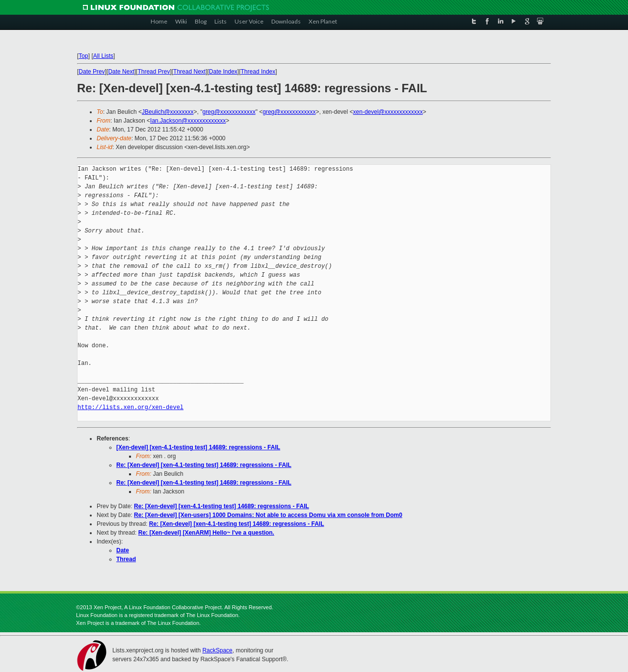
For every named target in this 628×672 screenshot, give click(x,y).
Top (83, 56)
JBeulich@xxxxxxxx (168, 112)
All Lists (103, 56)
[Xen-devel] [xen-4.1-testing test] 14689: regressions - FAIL (198, 447)
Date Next (121, 72)
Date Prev (92, 72)
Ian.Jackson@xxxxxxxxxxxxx (188, 121)
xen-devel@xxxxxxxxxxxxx (388, 112)
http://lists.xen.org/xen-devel (131, 407)
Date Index (223, 72)
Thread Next (189, 72)
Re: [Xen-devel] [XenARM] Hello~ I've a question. (206, 533)
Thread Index (258, 72)
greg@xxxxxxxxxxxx (229, 112)
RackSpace (217, 650)
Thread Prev (154, 72)
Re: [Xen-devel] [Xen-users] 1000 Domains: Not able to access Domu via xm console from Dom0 (268, 515)
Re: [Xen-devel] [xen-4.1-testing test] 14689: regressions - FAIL (204, 465)
